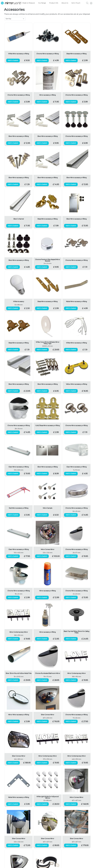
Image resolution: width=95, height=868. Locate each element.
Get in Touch (76, 3)
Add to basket (13, 60)
